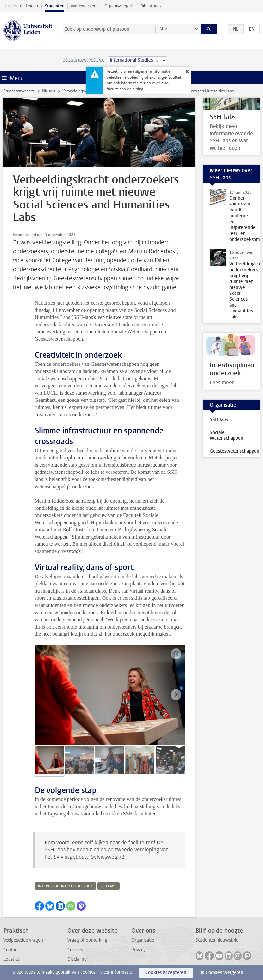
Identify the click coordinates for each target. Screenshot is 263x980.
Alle (163, 29)
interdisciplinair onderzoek (65, 886)
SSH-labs (219, 420)
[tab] (49, 760)
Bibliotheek (151, 6)
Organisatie (143, 940)
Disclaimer (78, 959)
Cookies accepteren (166, 973)
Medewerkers (84, 6)
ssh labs (108, 886)
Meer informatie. (116, 972)
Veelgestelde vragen (23, 940)
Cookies (75, 950)
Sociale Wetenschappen (226, 435)
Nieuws (48, 91)
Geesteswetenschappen (235, 451)
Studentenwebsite (19, 91)
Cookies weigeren (225, 973)
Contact (11, 950)
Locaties (11, 959)
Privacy (139, 950)
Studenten (55, 6)
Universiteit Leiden (21, 6)
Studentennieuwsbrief (218, 940)
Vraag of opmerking (87, 940)
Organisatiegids (119, 6)
